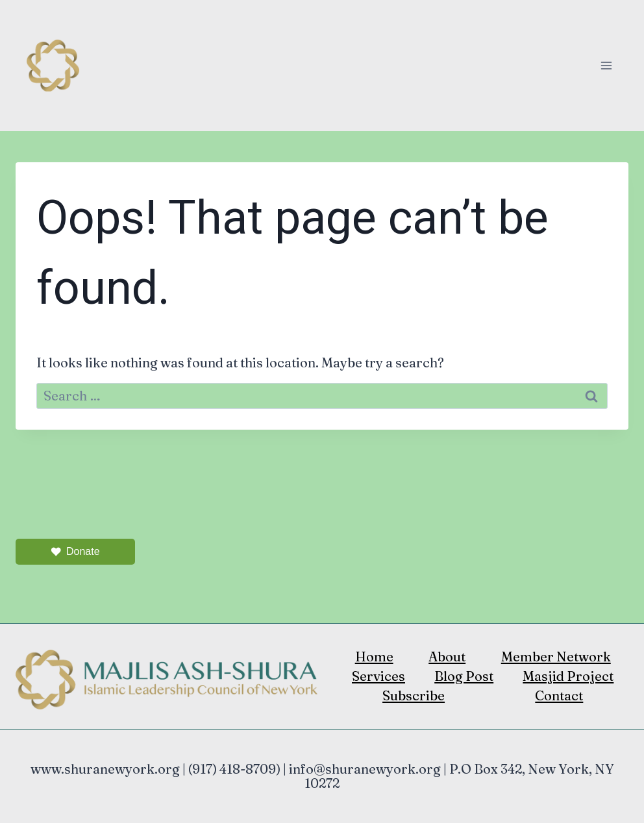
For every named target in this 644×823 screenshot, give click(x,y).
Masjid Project (568, 676)
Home (374, 657)
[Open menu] (606, 65)
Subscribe (414, 695)
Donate (75, 552)
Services (378, 676)
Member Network (556, 657)
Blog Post (464, 676)
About (447, 657)
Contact (559, 695)
